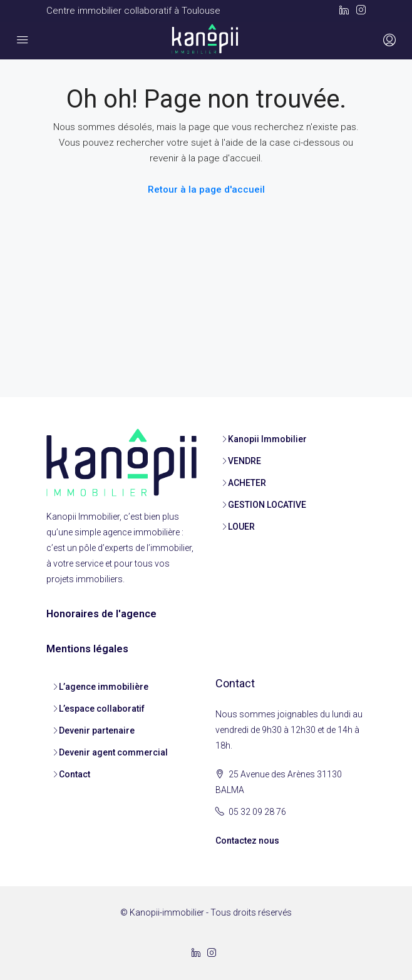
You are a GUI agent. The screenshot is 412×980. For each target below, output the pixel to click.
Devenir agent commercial (113, 752)
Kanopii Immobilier (267, 439)
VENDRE (245, 461)
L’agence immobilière (104, 687)
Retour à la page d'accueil (206, 189)
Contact (75, 774)
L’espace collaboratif (102, 709)
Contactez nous (247, 841)
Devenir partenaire (97, 730)
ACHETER (247, 483)
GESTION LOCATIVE (267, 505)
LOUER (241, 527)
